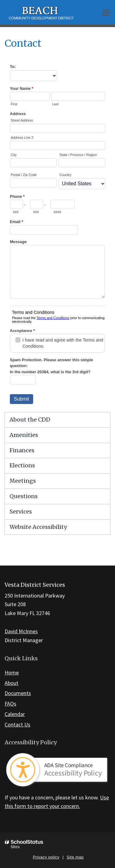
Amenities (24, 435)
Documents (18, 693)
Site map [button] (75, 857)
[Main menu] (106, 12)
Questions (24, 496)
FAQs (10, 704)
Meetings (23, 481)
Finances (22, 450)
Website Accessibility (38, 527)
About (11, 683)
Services (21, 512)
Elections (22, 465)
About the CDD (30, 420)
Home (12, 672)
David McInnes (21, 631)
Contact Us (17, 724)
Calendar (15, 714)
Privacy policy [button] (46, 857)
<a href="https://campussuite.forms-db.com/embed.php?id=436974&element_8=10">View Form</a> (57, 234)
